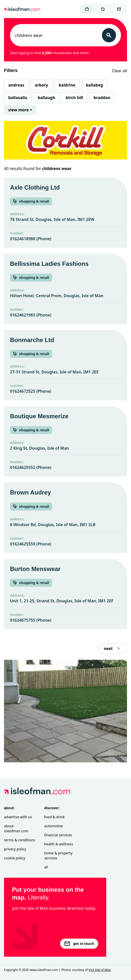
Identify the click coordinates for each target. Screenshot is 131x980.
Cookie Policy (15, 858)
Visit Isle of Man (100, 970)
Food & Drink (54, 817)
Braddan (102, 98)
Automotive (53, 826)
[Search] (109, 35)
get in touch (79, 944)
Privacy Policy (15, 849)
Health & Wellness (58, 844)
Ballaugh (47, 98)
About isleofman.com (16, 828)
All (46, 867)
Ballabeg (95, 85)
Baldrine (67, 85)
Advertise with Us (18, 817)
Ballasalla (18, 98)
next (113, 648)
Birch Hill (74, 98)
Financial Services (58, 835)
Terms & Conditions (20, 840)
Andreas (16, 85)
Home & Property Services (58, 855)
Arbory (41, 85)
